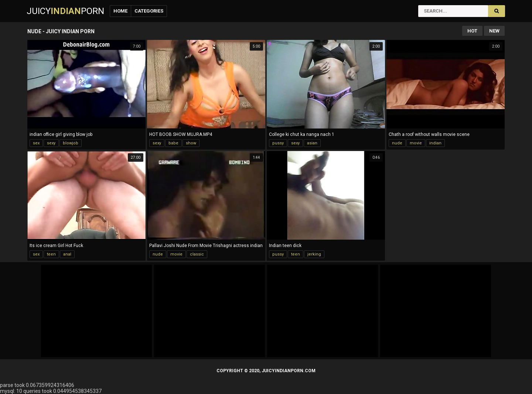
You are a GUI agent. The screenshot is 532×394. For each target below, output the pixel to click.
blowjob (71, 143)
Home (120, 11)
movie (416, 143)
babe (173, 143)
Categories (149, 11)
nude (397, 143)
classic (197, 254)
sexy (51, 143)
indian (435, 143)
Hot (472, 31)
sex (36, 143)
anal (67, 254)
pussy (278, 143)
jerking (314, 254)
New (494, 31)
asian (312, 143)
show (191, 143)
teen (51, 254)
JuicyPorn (65, 11)
